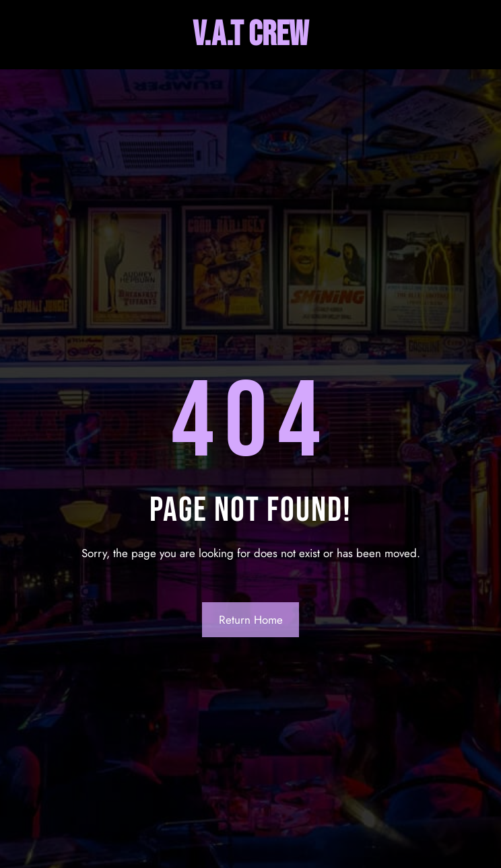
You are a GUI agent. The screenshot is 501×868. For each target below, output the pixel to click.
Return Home (251, 620)
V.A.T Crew (250, 35)
